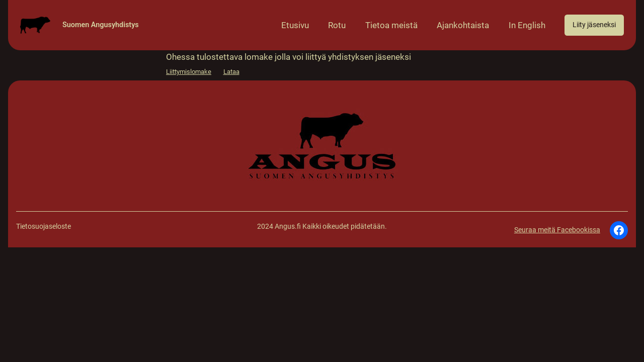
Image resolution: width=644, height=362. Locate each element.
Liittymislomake (189, 72)
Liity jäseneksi (594, 25)
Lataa (231, 72)
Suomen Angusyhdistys (101, 25)
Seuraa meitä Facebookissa (557, 230)
